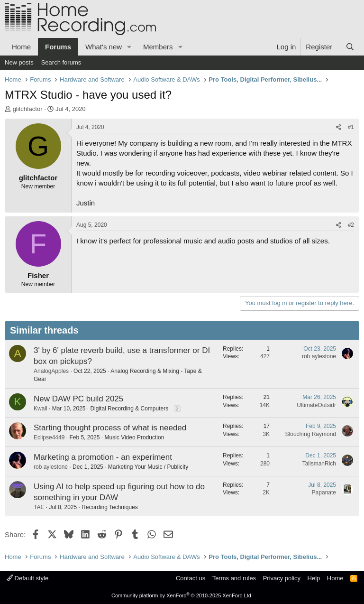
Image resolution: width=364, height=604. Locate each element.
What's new (104, 47)
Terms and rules (234, 578)
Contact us (191, 578)
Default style (27, 578)
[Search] (350, 47)
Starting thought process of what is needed (110, 428)
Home (21, 47)
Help (314, 578)
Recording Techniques (110, 507)
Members (158, 47)
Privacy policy (282, 578)
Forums (58, 47)
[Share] (338, 127)
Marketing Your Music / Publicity (148, 467)
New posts (19, 62)
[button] (129, 47)
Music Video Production (134, 437)
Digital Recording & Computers (129, 409)
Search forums (61, 62)
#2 (351, 225)
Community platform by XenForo (182, 595)
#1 (351, 127)
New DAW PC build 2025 (78, 399)
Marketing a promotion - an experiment (103, 457)
